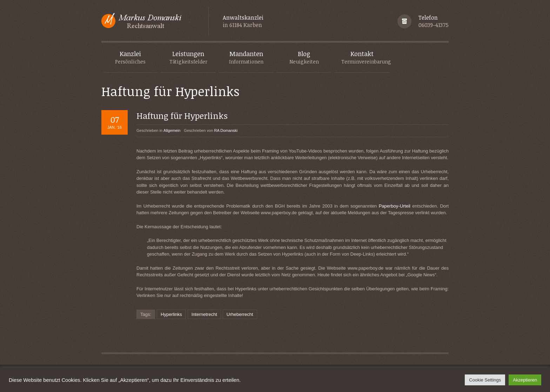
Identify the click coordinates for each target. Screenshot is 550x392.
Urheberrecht (240, 314)
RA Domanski (226, 130)
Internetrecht (204, 314)
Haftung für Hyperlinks (182, 116)
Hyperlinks (171, 314)
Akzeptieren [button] (525, 380)
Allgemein (172, 130)
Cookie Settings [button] (485, 380)
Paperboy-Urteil (395, 206)
